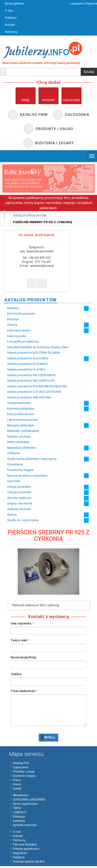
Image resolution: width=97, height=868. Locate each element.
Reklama (11, 18)
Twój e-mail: (19, 640)
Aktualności (21, 795)
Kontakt (10, 25)
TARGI (17, 808)
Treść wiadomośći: (23, 691)
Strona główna (14, 4)
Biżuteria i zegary (24, 776)
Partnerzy (11, 32)
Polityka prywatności (26, 849)
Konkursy (19, 821)
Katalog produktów (30, 215)
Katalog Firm (21, 763)
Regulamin (20, 853)
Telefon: (16, 674)
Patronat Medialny (25, 845)
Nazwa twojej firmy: (24, 657)
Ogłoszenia (21, 767)
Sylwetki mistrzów (25, 825)
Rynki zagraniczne (25, 804)
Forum (17, 784)
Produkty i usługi (24, 772)
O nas (9, 11)
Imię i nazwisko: (21, 624)
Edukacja (19, 817)
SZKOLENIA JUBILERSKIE (29, 800)
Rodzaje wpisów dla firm (29, 862)
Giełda (17, 789)
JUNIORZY (20, 812)
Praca (17, 780)
